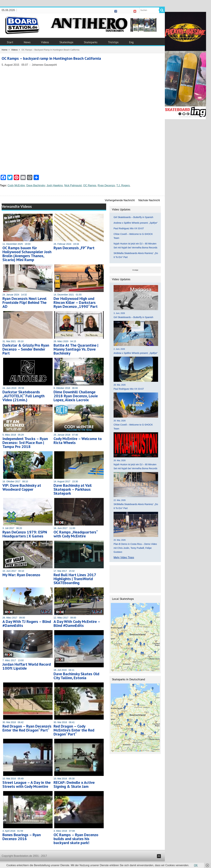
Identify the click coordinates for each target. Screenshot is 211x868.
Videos (45, 42)
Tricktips (113, 42)
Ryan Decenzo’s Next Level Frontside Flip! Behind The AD (24, 302)
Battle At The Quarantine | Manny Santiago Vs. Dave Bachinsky (76, 349)
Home (5, 50)
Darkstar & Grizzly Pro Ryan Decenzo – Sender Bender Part (26, 349)
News (27, 42)
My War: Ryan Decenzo (21, 575)
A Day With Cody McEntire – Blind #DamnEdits (77, 623)
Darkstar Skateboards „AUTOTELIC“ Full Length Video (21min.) (23, 396)
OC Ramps (90, 185)
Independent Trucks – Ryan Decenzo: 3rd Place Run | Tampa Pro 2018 (25, 443)
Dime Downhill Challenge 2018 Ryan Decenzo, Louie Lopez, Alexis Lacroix (76, 396)
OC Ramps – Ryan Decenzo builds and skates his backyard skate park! (76, 839)
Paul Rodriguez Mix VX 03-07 (129, 228)
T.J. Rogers (123, 185)
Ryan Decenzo (106, 185)
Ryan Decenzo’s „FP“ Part (74, 248)
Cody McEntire (16, 185)
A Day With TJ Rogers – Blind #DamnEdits (27, 623)
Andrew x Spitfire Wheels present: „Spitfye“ (136, 223)
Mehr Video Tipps (124, 557)
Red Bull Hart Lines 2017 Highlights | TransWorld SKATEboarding (75, 579)
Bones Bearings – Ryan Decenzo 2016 (22, 837)
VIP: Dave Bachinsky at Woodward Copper (22, 487)
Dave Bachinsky (36, 185)
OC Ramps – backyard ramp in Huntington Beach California (51, 58)
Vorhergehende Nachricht (120, 200)
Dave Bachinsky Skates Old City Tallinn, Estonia (76, 676)
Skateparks (91, 42)
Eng (131, 42)
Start (10, 42)
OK (196, 865)
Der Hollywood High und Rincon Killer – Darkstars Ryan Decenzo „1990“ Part (76, 302)
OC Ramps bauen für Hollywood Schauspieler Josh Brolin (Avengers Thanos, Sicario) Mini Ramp (27, 254)
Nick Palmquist (73, 185)
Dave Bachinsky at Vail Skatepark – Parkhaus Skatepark (73, 489)
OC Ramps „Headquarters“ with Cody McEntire (75, 534)
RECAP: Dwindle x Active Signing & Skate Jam (74, 784)
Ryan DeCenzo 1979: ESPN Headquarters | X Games (25, 534)
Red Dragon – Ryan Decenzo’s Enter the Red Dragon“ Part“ (27, 728)
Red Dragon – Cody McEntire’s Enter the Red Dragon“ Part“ (74, 730)
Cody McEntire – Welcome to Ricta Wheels (78, 441)
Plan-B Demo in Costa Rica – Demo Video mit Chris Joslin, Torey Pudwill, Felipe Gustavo (135, 548)
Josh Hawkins (55, 185)
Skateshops (66, 42)
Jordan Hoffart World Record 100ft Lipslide (27, 666)
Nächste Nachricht (149, 200)
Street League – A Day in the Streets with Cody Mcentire (27, 784)
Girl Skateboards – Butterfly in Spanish (133, 217)
